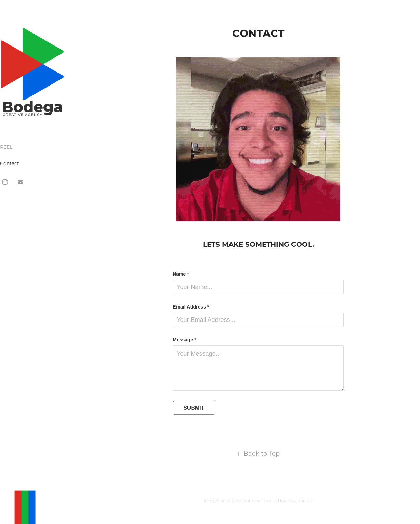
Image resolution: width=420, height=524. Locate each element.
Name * (181, 274)
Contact (10, 163)
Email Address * (191, 307)
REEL (6, 147)
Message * (184, 340)
